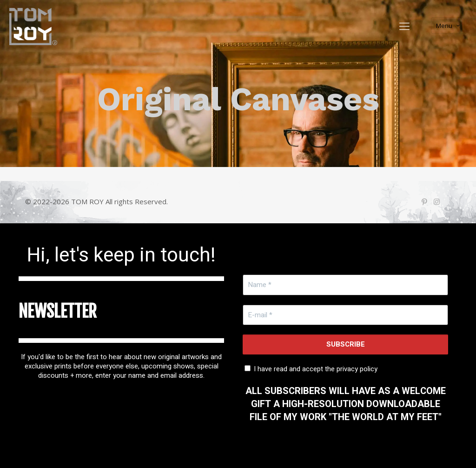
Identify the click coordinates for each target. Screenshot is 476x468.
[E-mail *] (345, 315)
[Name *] (345, 285)
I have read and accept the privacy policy (311, 368)
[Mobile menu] (404, 26)
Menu (449, 26)
